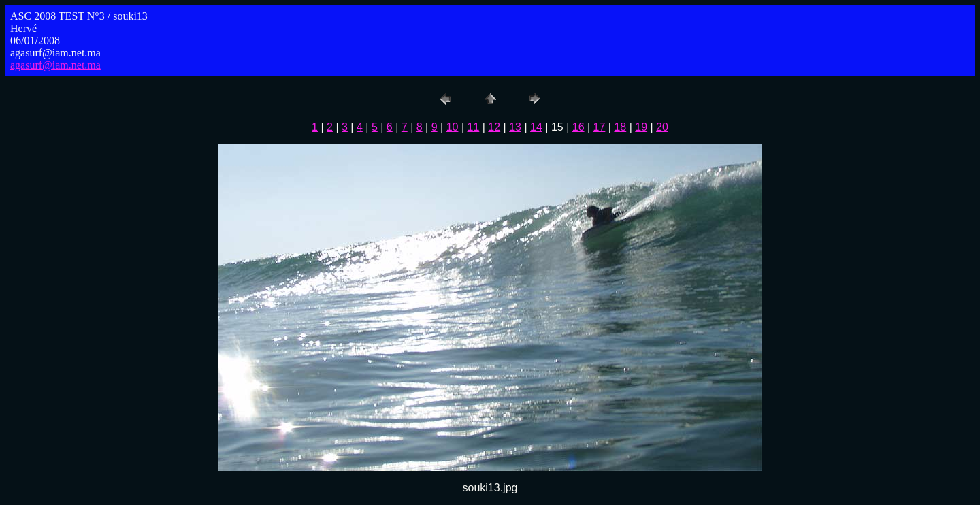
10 (453, 127)
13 (515, 127)
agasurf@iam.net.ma (55, 65)
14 (536, 127)
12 (494, 127)
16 (578, 127)
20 (662, 127)
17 (600, 127)
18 (620, 127)
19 (641, 127)
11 (474, 127)
